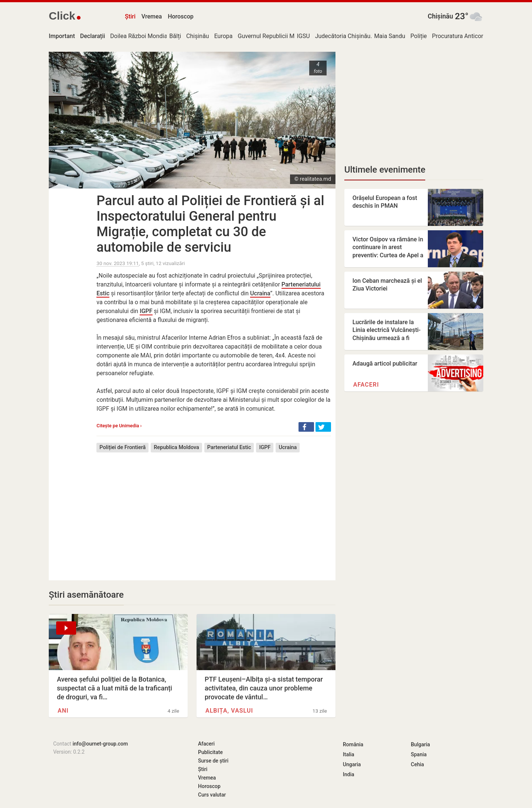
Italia (349, 754)
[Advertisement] (214, 511)
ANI (63, 711)
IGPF (146, 311)
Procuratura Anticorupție (464, 36)
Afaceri (366, 385)
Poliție (419, 36)
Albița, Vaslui (229, 711)
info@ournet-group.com (100, 744)
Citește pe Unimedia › (119, 426)
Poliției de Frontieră (122, 447)
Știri (130, 16)
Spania (419, 754)
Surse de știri (213, 761)
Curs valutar (212, 795)
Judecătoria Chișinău (343, 36)
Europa (224, 36)
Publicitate (210, 752)
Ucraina (260, 293)
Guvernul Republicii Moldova (275, 36)
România (353, 744)
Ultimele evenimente (385, 170)
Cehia (417, 764)
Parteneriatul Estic (229, 447)
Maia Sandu (390, 36)
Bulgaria (420, 744)
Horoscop (181, 16)
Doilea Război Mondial (139, 36)
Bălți (175, 36)
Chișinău (441, 16)
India (349, 774)
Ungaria (352, 764)
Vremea (152, 16)
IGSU (303, 36)
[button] (306, 427)
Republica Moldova (176, 447)
